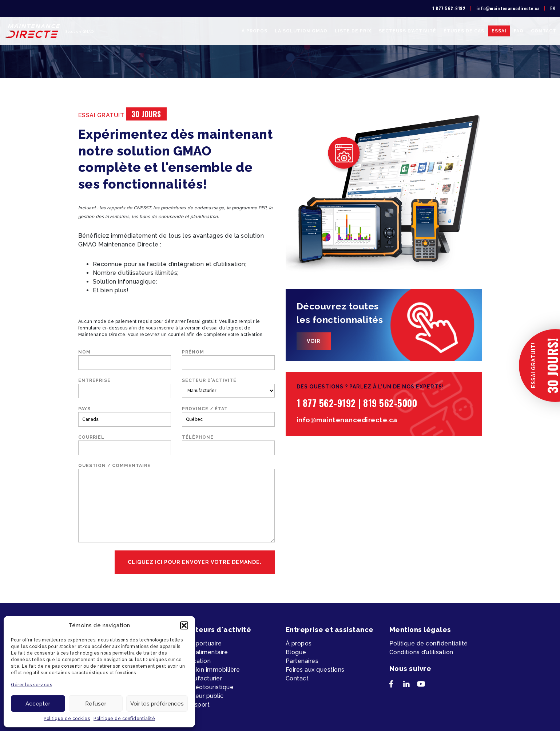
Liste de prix (353, 31)
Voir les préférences (157, 704)
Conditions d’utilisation (421, 652)
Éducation (196, 661)
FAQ (519, 31)
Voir (314, 341)
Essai (499, 31)
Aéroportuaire (202, 643)
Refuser (96, 704)
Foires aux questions (315, 670)
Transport (196, 705)
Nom (125, 360)
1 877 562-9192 (449, 8)
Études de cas (464, 31)
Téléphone (228, 445)
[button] (184, 625)
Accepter (38, 704)
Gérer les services (31, 685)
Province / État (228, 416)
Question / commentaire (176, 503)
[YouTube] (424, 685)
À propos (255, 31)
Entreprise (125, 388)
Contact (544, 31)
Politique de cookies (67, 719)
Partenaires (302, 661)
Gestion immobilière (211, 670)
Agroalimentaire (205, 652)
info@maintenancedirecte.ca (508, 8)
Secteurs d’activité (408, 31)
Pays (125, 416)
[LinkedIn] (410, 685)
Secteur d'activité (228, 388)
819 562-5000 (390, 403)
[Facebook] (396, 685)
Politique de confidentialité (124, 719)
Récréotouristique (208, 687)
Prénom (228, 360)
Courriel (125, 445)
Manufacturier (202, 678)
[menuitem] (553, 8)
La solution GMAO (301, 31)
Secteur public (203, 696)
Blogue (296, 652)
